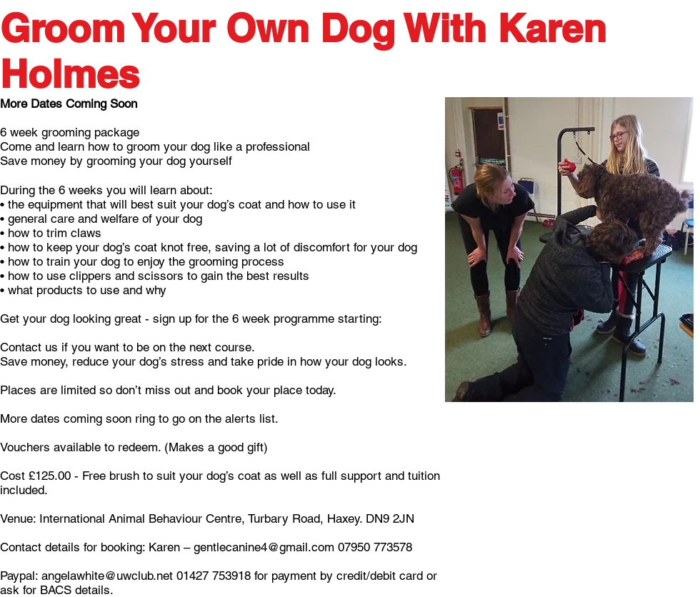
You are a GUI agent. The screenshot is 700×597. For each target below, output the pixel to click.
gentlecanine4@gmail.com (264, 547)
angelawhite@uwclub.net (107, 576)
